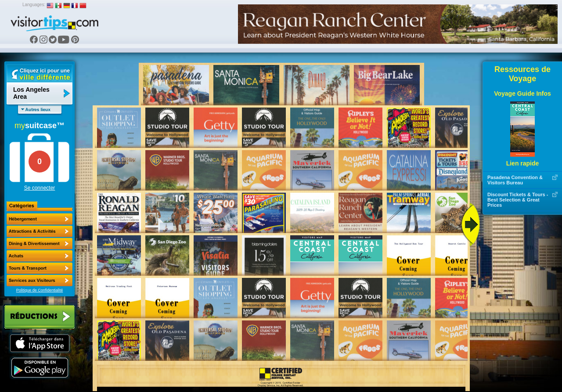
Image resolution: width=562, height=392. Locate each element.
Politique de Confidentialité (40, 290)
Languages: (34, 5)
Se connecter (40, 188)
